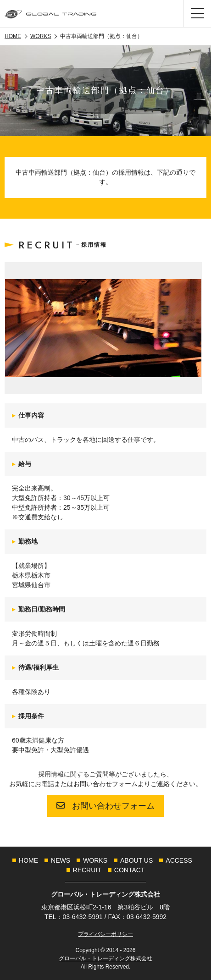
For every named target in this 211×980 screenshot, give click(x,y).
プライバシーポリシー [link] (105, 934)
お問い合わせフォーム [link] (105, 806)
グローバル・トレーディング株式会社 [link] (105, 958)
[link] (50, 14)
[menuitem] (28, 861)
